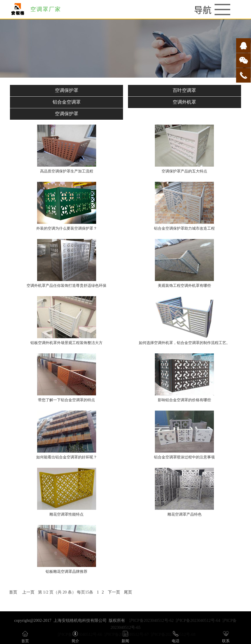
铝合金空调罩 (67, 102)
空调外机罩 (184, 102)
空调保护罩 (67, 90)
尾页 (128, 592)
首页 (13, 592)
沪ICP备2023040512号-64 (198, 621)
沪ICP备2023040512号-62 (151, 621)
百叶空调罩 (184, 90)
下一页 (114, 592)
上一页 (28, 592)
